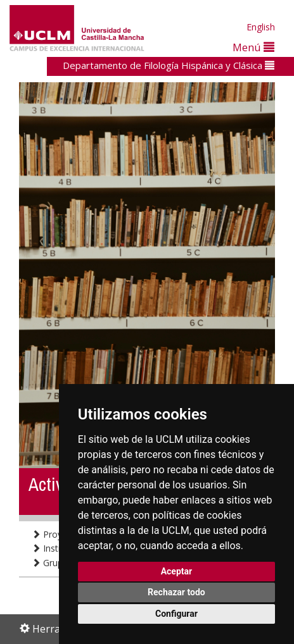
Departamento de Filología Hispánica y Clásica (169, 65)
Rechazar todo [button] (176, 592)
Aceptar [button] (177, 571)
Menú (253, 47)
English (261, 27)
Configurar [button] (176, 614)
